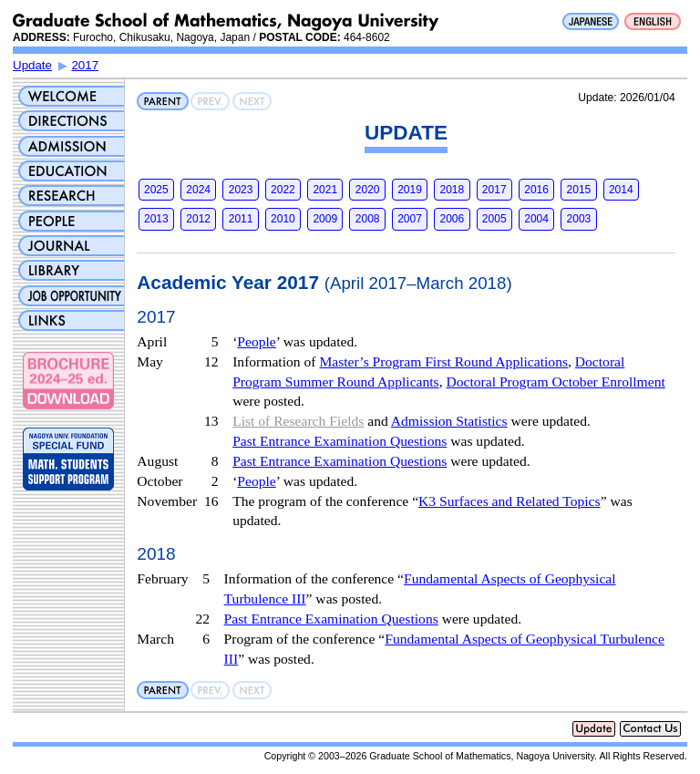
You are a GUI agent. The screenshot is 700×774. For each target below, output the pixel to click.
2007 (410, 219)
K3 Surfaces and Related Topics (510, 501)
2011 (241, 219)
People (256, 341)
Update (32, 65)
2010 (283, 219)
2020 (368, 190)
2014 (621, 190)
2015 (579, 190)
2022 (283, 190)
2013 (156, 219)
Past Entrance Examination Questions (340, 441)
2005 (494, 219)
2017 (85, 65)
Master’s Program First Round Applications (443, 361)
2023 (241, 190)
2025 (156, 190)
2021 (325, 190)
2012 (198, 219)
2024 (198, 190)
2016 (536, 190)
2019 (410, 190)
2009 (325, 219)
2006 (453, 219)
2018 (453, 190)
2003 (579, 219)
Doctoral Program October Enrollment (555, 382)
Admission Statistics (449, 421)
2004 (536, 219)
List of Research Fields (298, 421)
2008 (368, 219)
